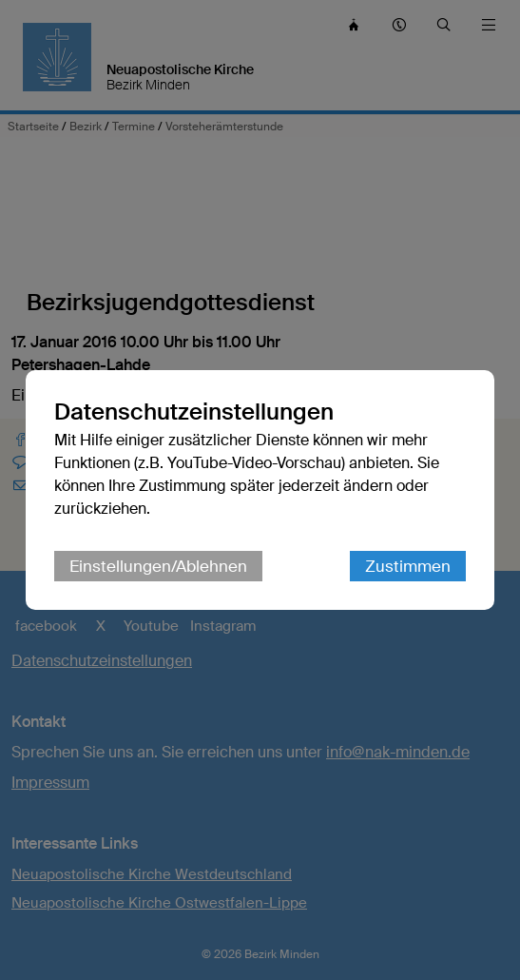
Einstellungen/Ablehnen (158, 566)
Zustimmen (408, 566)
